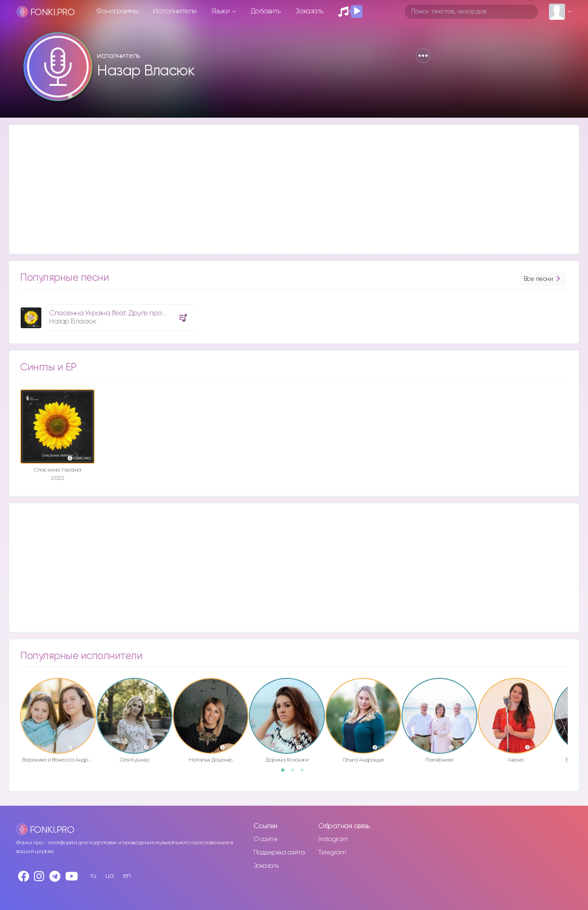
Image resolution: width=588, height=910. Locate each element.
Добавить (266, 11)
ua (109, 876)
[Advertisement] (285, 189)
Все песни (543, 279)
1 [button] (286, 773)
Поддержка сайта (279, 853)
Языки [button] (221, 11)
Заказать (309, 11)
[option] (107, 314)
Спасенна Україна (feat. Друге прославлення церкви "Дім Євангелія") (160, 313)
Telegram (332, 853)
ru (93, 876)
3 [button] (305, 773)
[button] (423, 56)
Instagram (333, 839)
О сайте (266, 839)
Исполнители (175, 11)
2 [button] (295, 773)
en (127, 876)
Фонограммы (117, 11)
